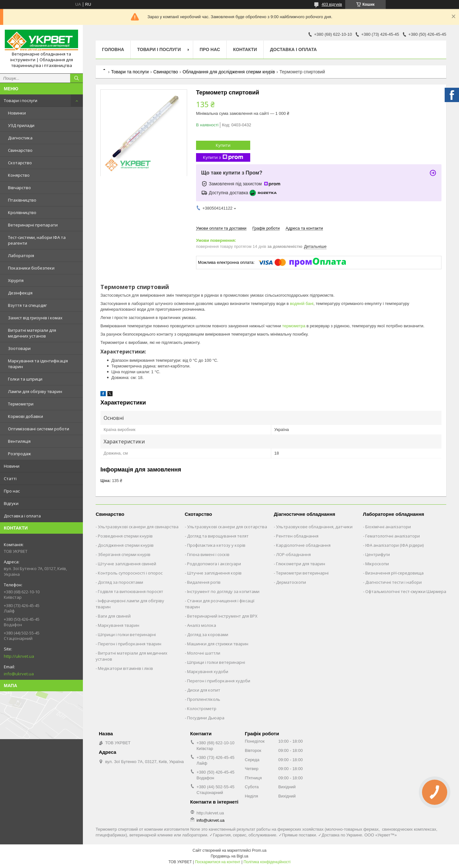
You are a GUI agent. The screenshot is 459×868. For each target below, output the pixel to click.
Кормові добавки (25, 416)
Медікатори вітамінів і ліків (125, 668)
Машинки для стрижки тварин (218, 644)
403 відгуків (332, 4)
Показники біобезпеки (31, 268)
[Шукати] (76, 78)
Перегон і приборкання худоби (219, 681)
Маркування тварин (119, 625)
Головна (113, 49)
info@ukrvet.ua (19, 674)
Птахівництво (22, 200)
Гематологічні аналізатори (393, 536)
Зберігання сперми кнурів (124, 554)
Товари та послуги (130, 72)
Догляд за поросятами (120, 582)
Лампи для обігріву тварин (35, 391)
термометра (294, 326)
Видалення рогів (204, 582)
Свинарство (20, 150)
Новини (12, 466)
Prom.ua (259, 850)
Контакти (245, 49)
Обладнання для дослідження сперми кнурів (229, 72)
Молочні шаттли (204, 653)
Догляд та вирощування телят (218, 536)
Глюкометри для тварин (301, 564)
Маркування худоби (208, 671)
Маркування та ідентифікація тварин (38, 364)
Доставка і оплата (22, 516)
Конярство (19, 175)
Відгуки (11, 503)
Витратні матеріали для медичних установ (32, 333)
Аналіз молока (202, 625)
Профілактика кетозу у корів (216, 545)
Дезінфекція (20, 293)
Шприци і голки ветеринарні (127, 634)
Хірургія (16, 280)
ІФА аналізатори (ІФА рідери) (394, 545)
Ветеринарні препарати (33, 225)
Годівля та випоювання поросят (131, 591)
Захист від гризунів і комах (35, 318)
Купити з (223, 157)
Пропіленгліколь (204, 699)
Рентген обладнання (297, 536)
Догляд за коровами (208, 634)
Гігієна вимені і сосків (208, 554)
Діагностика (20, 138)
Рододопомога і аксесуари (214, 564)
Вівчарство (19, 188)
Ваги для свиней (114, 616)
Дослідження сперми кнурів (126, 545)
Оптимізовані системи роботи (39, 429)
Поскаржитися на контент (218, 862)
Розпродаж (19, 454)
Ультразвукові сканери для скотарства (227, 527)
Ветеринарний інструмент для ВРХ (222, 616)
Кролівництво (22, 212)
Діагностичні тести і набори (393, 582)
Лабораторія (21, 256)
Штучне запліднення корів (214, 573)
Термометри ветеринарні (302, 573)
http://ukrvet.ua (19, 656)
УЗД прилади (21, 125)
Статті (10, 479)
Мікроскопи (377, 564)
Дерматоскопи (291, 582)
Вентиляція (19, 441)
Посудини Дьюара (206, 718)
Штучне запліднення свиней (127, 564)
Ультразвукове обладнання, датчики (314, 527)
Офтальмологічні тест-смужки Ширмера (406, 591)
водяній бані (302, 304)
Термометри (21, 404)
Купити (223, 145)
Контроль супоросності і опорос (130, 573)
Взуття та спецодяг (27, 305)
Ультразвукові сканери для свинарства (138, 527)
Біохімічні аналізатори (388, 527)
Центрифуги (378, 554)
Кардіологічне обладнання (303, 545)
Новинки (17, 113)
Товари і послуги (21, 100)
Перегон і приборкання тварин (130, 644)
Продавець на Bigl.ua (229, 856)
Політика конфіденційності (267, 862)
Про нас (12, 491)
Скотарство (20, 163)
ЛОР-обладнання (293, 554)
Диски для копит (204, 690)
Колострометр (202, 708)
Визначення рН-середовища (394, 573)
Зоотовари (19, 348)
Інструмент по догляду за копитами (223, 591)
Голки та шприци (25, 379)
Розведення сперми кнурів (125, 536)
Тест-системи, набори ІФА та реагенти (37, 240)
